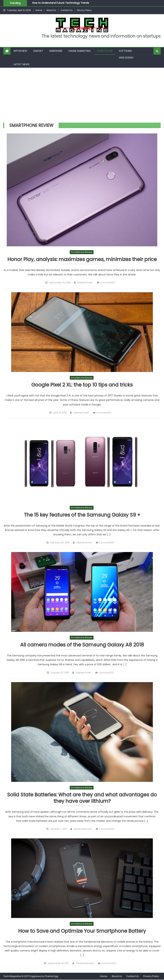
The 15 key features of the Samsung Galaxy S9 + (82, 515)
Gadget (38, 51)
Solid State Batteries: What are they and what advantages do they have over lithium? (82, 798)
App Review (20, 51)
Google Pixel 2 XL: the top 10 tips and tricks (82, 385)
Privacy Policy (84, 10)
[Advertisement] (82, 94)
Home (39, 10)
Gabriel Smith (85, 283)
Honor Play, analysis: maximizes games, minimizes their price (82, 260)
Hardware (56, 51)
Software (125, 51)
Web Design (126, 58)
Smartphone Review (82, 252)
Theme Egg (52, 977)
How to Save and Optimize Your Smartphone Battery (82, 932)
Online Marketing (80, 51)
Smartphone (105, 51)
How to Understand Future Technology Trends (61, 3)
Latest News (21, 64)
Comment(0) (108, 283)
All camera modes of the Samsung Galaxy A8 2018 (82, 645)
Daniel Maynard (83, 829)
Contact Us (67, 10)
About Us (51, 10)
